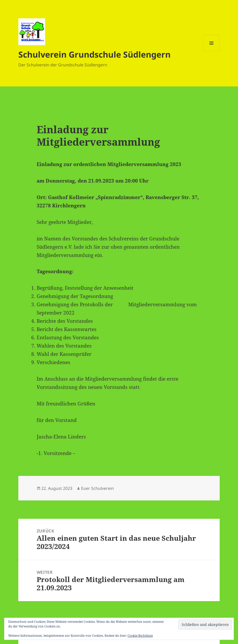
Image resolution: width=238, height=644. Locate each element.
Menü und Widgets (212, 51)
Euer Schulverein (97, 488)
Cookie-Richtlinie (140, 636)
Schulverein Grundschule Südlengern (94, 54)
